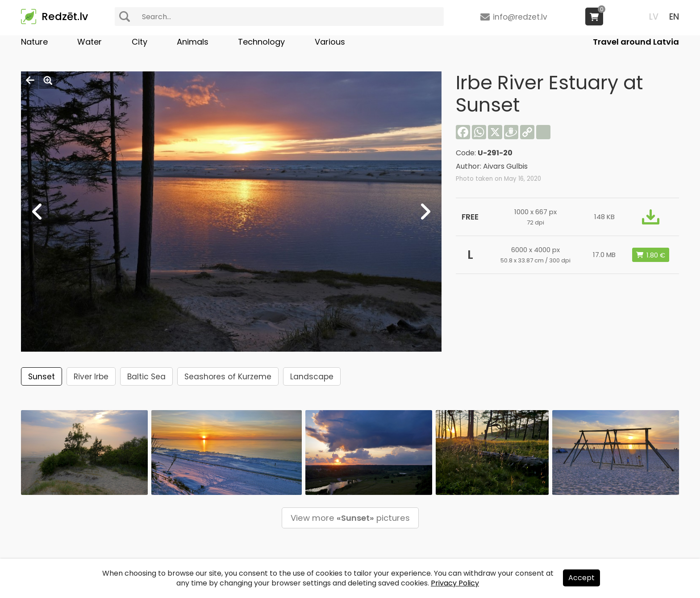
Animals (193, 42)
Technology (261, 42)
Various (330, 42)
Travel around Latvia (636, 42)
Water (90, 42)
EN (674, 17)
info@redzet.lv (520, 17)
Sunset (42, 377)
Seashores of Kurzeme (228, 377)
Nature (34, 42)
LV (654, 17)
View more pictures (350, 518)
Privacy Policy (455, 583)
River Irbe (91, 377)
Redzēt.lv (65, 17)
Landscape (312, 377)
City (140, 42)
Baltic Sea (146, 377)
